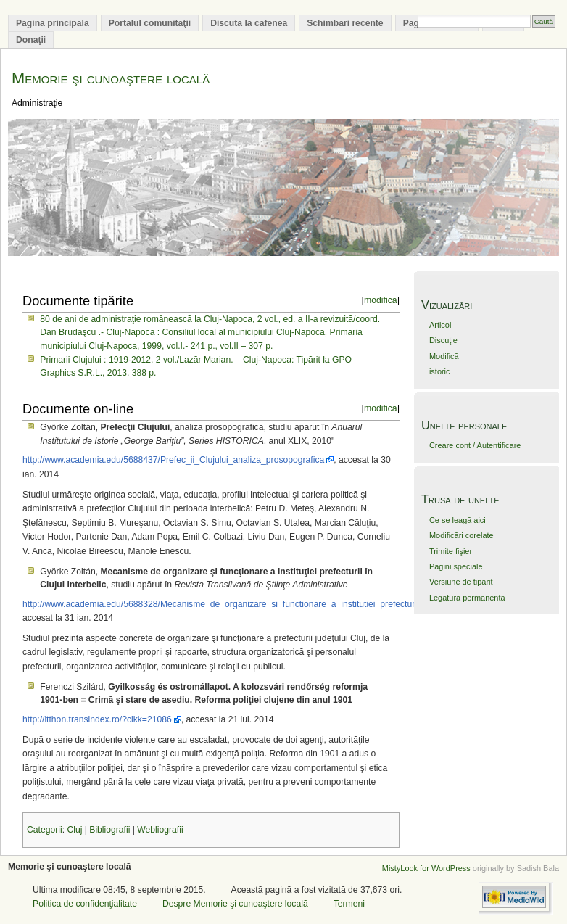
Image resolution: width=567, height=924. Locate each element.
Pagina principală (53, 23)
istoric (440, 371)
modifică (381, 300)
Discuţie (443, 340)
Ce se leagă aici (458, 520)
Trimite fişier (451, 551)
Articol (440, 325)
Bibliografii (109, 830)
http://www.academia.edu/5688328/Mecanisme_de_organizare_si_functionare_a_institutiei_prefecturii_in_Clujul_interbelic (260, 604)
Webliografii (160, 830)
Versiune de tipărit (461, 582)
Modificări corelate (462, 535)
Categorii (45, 830)
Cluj (74, 830)
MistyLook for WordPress (426, 868)
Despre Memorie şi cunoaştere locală (235, 904)
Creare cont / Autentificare (475, 445)
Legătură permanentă (467, 598)
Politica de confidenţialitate (85, 904)
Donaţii (31, 40)
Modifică (444, 356)
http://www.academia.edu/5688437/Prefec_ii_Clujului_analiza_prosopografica (173, 460)
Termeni (349, 904)
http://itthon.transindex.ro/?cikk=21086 (97, 719)
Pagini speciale (456, 566)
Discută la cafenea (249, 23)
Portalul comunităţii (150, 23)
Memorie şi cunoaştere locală (111, 78)
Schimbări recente (345, 23)
